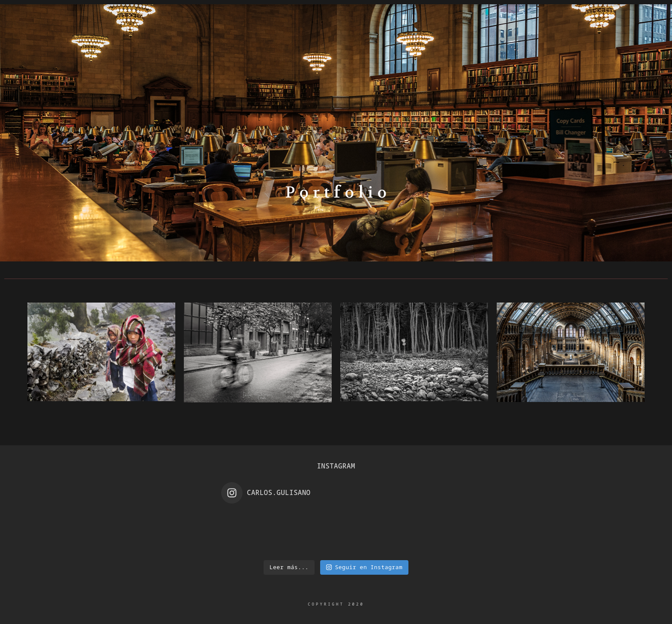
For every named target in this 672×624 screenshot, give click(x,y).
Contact (504, 62)
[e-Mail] (639, 37)
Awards (451, 62)
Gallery (231, 62)
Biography (172, 62)
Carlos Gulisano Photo (336, 39)
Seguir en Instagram (364, 567)
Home (118, 62)
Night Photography (373, 62)
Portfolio (289, 62)
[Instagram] (622, 37)
